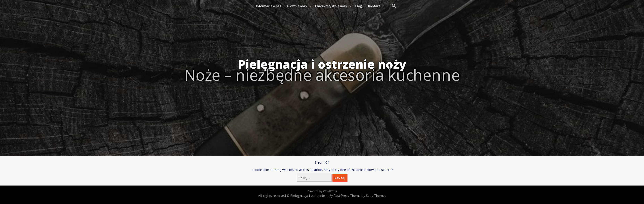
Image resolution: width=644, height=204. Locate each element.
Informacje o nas (268, 6)
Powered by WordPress (322, 191)
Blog (359, 6)
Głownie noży (297, 6)
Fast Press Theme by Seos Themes (360, 196)
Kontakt (374, 6)
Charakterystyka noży (331, 6)
